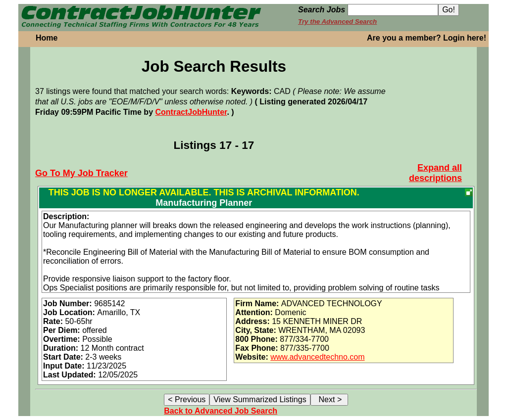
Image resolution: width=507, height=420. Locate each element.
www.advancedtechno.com (317, 357)
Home (47, 38)
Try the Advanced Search (337, 22)
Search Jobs (322, 10)
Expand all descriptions (435, 173)
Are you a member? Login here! (427, 38)
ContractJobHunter (191, 112)
